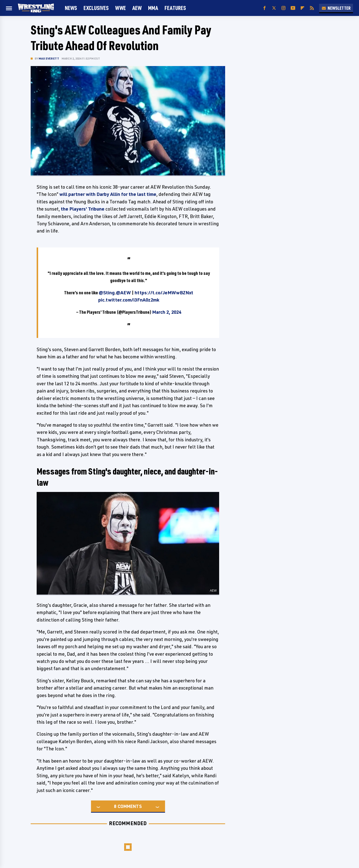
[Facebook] (265, 8)
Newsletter (336, 8)
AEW (137, 8)
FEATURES (175, 8)
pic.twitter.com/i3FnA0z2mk (129, 300)
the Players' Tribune (83, 209)
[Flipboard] (302, 8)
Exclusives (96, 8)
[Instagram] (283, 8)
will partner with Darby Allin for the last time (108, 194)
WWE (121, 8)
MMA (153, 8)
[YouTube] (293, 8)
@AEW (123, 293)
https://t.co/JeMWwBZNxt (164, 293)
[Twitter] (274, 8)
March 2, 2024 (167, 312)
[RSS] (312, 8)
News (71, 8)
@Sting (107, 293)
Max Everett (49, 58)
